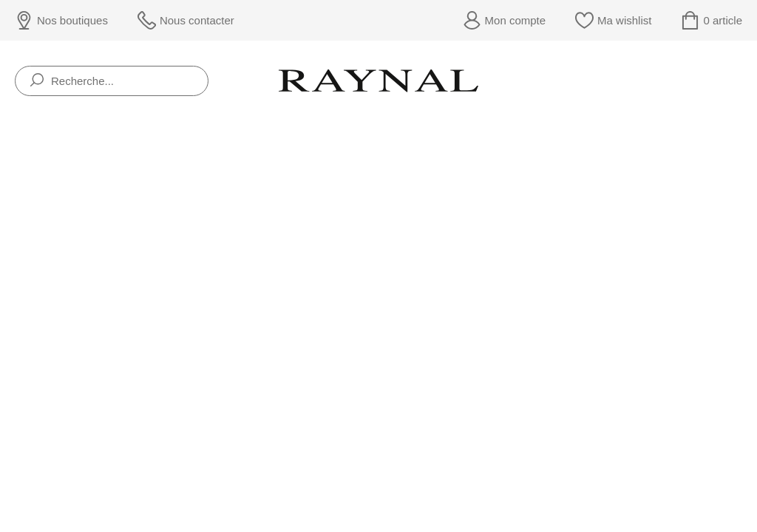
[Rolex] (740, 81)
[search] (37, 81)
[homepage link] (378, 81)
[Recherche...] (112, 81)
